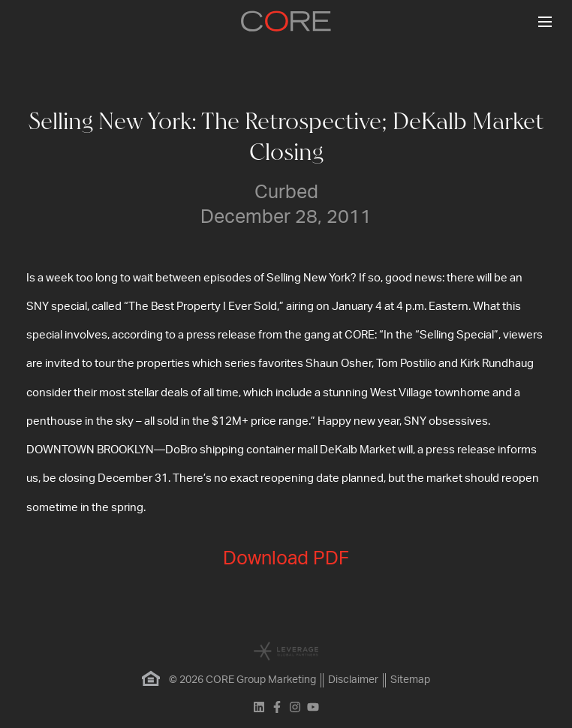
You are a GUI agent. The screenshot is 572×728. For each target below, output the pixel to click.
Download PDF (286, 559)
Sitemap (410, 680)
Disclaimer (353, 680)
